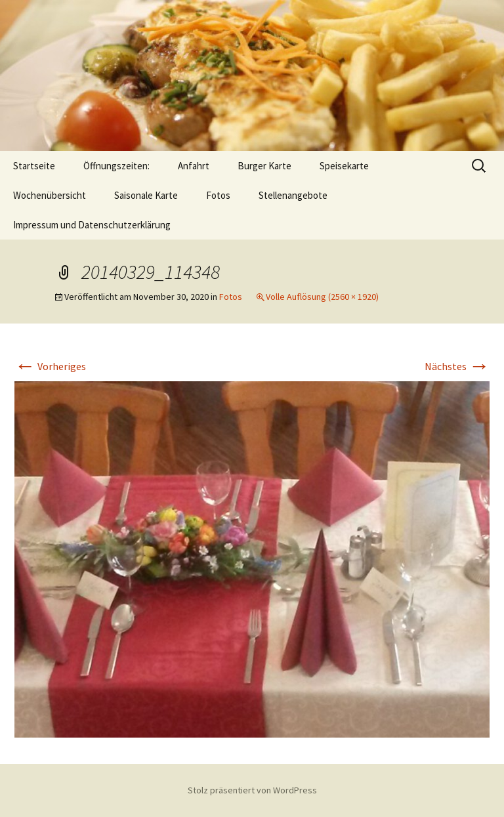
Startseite (34, 166)
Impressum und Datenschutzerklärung (92, 225)
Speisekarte (344, 166)
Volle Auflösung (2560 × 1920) (322, 297)
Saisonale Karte (146, 195)
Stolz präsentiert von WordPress (252, 790)
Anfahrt (194, 166)
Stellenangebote (293, 195)
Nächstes (457, 366)
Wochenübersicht (50, 195)
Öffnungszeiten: (116, 166)
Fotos (218, 195)
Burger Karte (264, 166)
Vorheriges (50, 366)
